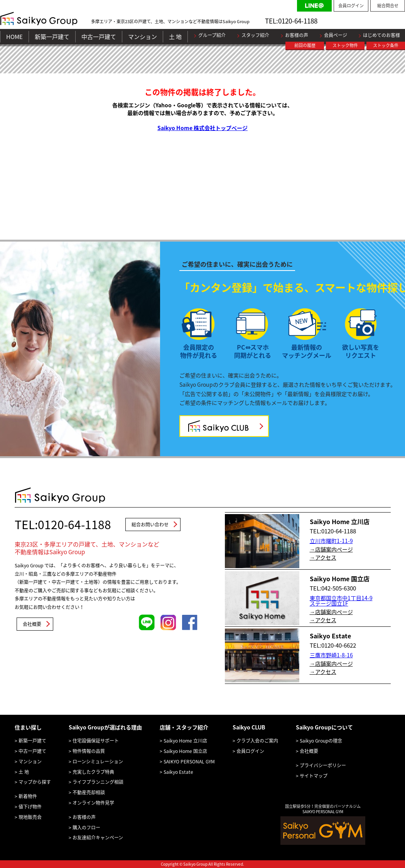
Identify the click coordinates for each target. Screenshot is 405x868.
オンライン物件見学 (93, 803)
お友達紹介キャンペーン (98, 838)
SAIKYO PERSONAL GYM (189, 761)
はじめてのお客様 (381, 35)
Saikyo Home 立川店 (185, 741)
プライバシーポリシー (323, 765)
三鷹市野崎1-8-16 (331, 655)
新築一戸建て (52, 37)
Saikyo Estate (178, 772)
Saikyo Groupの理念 (321, 741)
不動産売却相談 (89, 792)
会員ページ (336, 35)
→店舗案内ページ (331, 549)
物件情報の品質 (89, 751)
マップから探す (35, 782)
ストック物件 (345, 45)
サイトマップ (314, 776)
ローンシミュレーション (98, 761)
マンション (143, 37)
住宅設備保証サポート (96, 741)
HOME (14, 37)
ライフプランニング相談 (98, 782)
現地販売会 (30, 817)
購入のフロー (86, 827)
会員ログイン (351, 6)
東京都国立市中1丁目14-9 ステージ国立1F (341, 601)
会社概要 (32, 624)
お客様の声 (297, 35)
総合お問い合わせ (150, 525)
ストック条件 (386, 45)
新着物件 (28, 796)
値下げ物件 (30, 807)
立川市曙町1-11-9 (331, 541)
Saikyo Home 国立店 (185, 751)
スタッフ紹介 (255, 35)
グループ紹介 (212, 35)
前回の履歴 (305, 45)
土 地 (175, 37)
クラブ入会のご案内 (257, 741)
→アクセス (323, 557)
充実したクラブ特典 (93, 772)
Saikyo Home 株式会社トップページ (202, 128)
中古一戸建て (99, 37)
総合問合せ (388, 6)
